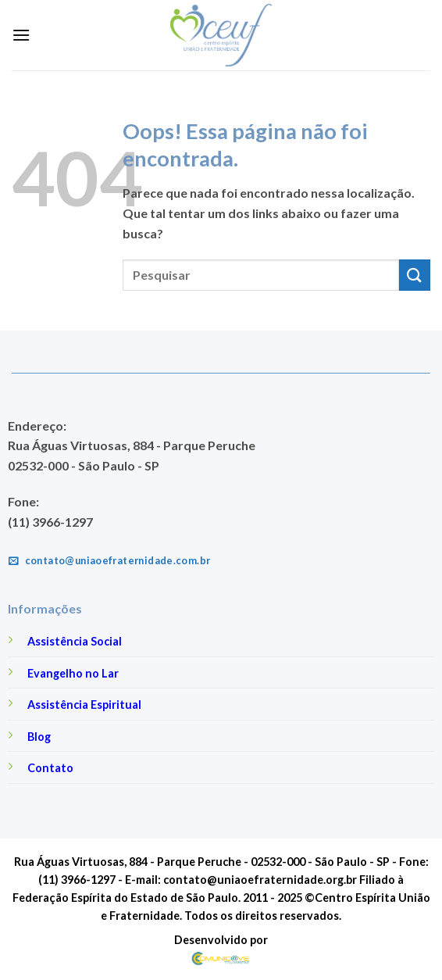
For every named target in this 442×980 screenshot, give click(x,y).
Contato (50, 768)
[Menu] (21, 35)
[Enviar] (415, 275)
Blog (39, 737)
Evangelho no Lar (73, 673)
